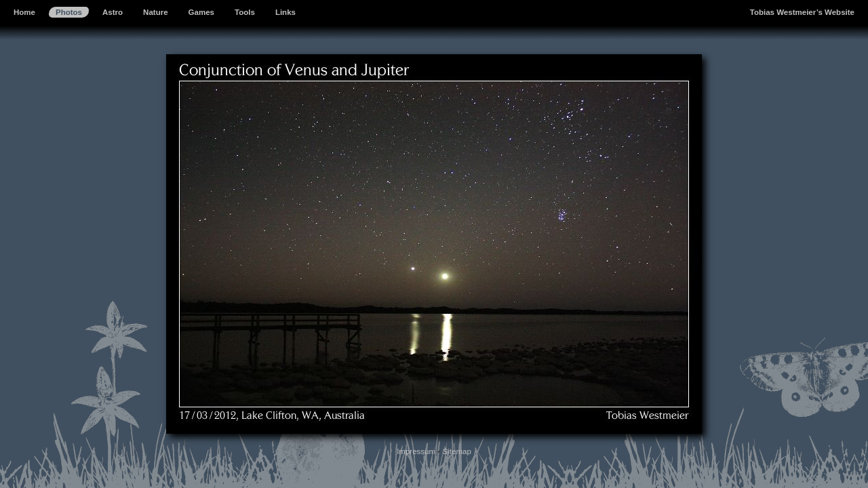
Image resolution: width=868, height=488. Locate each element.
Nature (155, 12)
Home (24, 12)
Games (201, 12)
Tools (245, 12)
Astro (113, 12)
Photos (69, 12)
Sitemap (457, 451)
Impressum (416, 451)
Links (285, 12)
